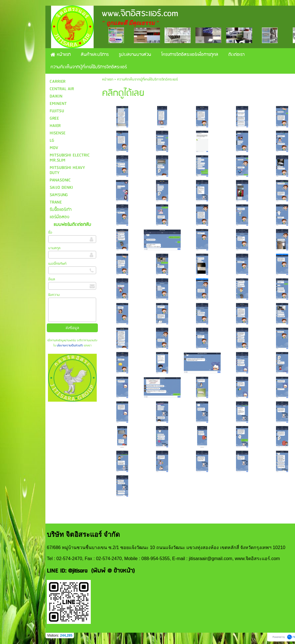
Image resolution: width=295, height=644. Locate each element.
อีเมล (52, 279)
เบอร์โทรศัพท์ (57, 264)
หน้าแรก (108, 80)
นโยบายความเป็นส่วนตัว (70, 346)
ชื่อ (50, 233)
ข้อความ (54, 295)
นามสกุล (54, 248)
